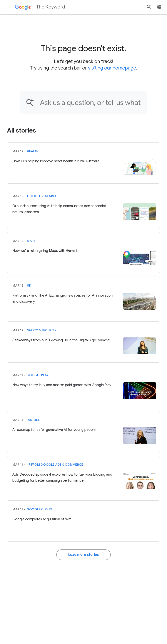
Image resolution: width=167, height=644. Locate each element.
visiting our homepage (112, 68)
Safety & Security (42, 330)
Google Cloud (39, 509)
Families (33, 420)
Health (33, 151)
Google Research (42, 196)
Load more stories (83, 555)
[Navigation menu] (7, 7)
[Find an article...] (91, 102)
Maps (31, 241)
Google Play (38, 375)
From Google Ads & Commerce (55, 464)
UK (29, 285)
